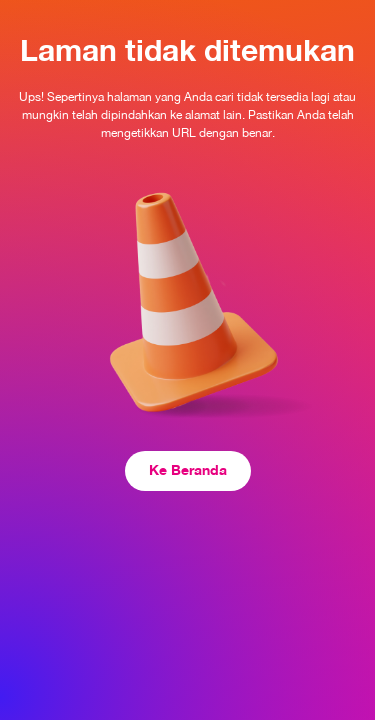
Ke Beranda (188, 469)
